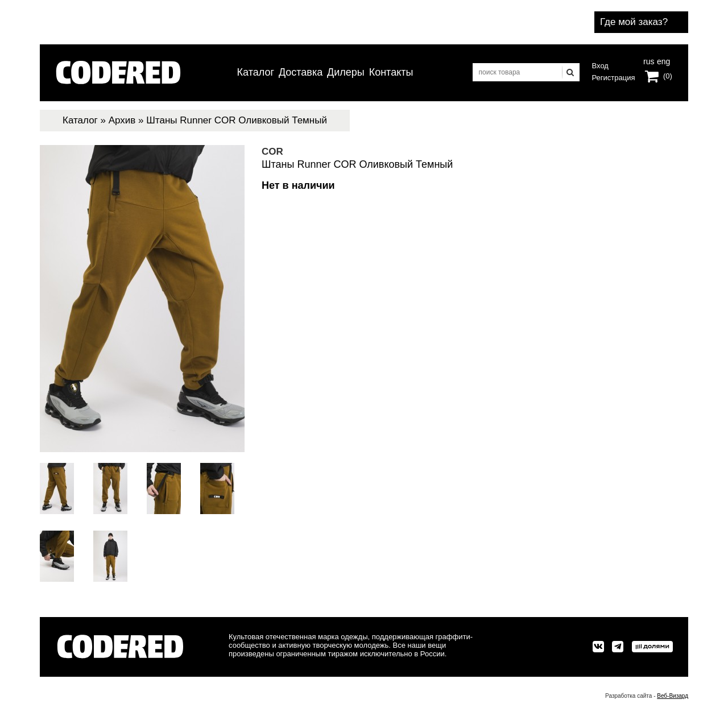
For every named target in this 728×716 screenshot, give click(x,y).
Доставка (301, 72)
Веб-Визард (673, 696)
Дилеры (346, 72)
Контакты (391, 72)
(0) (668, 76)
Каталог (256, 72)
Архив (122, 120)
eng (663, 60)
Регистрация (614, 78)
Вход (600, 66)
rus (649, 60)
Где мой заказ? (634, 22)
